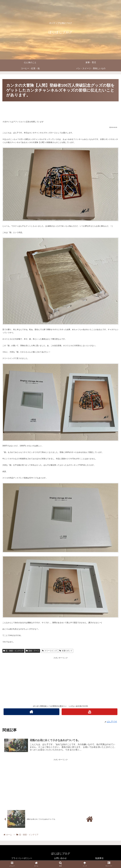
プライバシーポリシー (22, 858)
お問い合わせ (60, 858)
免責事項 (99, 858)
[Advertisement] (61, 110)
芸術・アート (33, 651)
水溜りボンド (66, 651)
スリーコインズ (49, 651)
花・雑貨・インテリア (13, 651)
